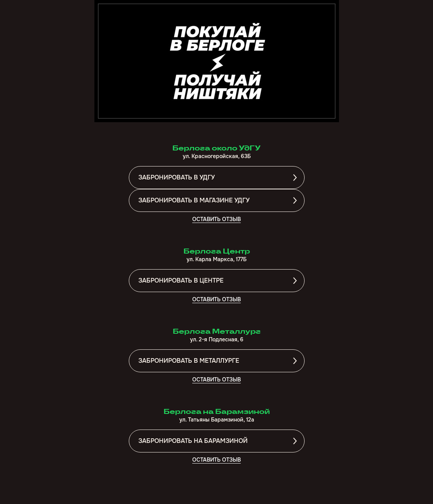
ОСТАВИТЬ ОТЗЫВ (216, 219)
